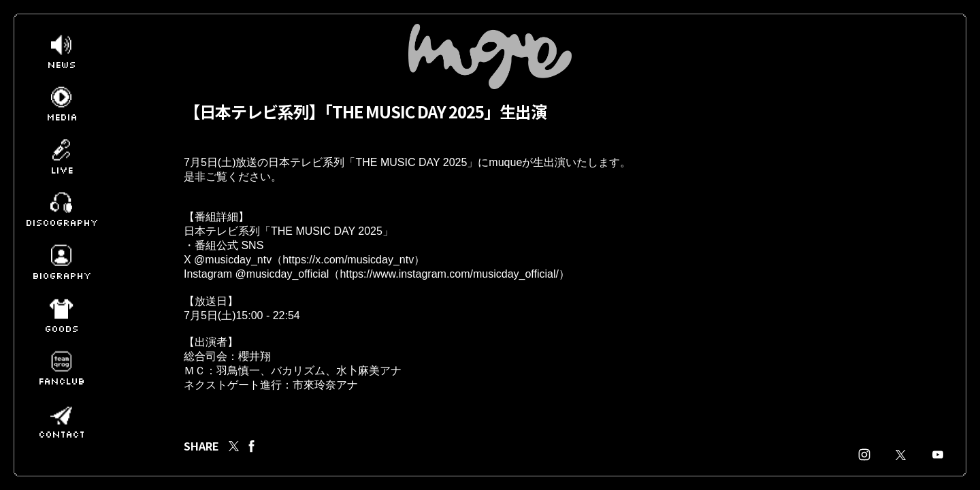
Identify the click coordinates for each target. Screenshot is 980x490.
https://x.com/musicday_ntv (348, 272)
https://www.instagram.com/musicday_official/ (449, 288)
